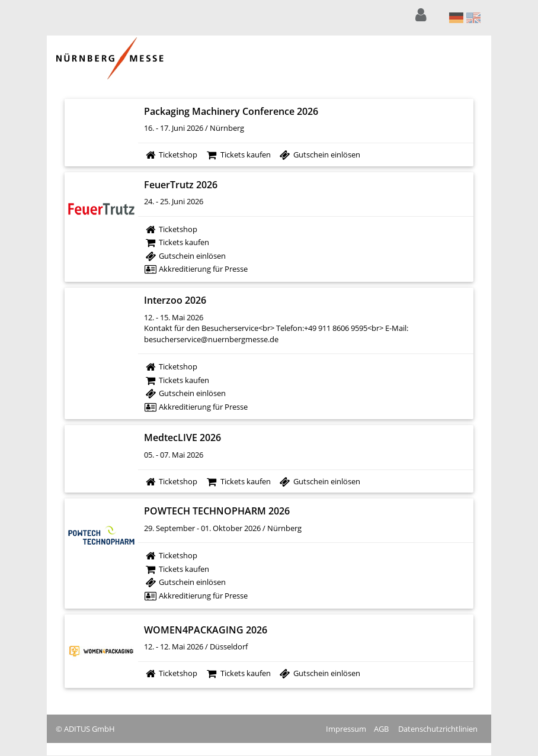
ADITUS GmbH (89, 729)
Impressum (346, 729)
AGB (381, 729)
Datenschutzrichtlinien (438, 729)
